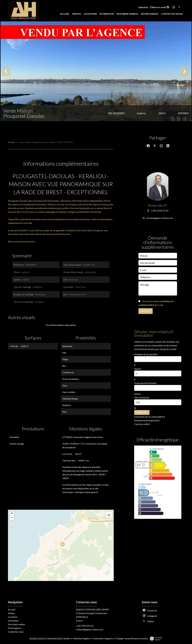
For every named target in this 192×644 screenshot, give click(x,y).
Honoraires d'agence (103, 638)
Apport (138, 369)
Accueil (11, 142)
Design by (155, 639)
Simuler (142, 412)
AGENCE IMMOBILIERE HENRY (92, 609)
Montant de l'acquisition (146, 354)
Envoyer (145, 311)
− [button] (12, 518)
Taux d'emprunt (142, 397)
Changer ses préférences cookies (132, 638)
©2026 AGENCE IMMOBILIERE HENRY (50, 639)
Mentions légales (82, 638)
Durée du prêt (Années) (145, 383)
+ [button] (12, 514)
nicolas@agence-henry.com (160, 218)
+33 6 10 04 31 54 (160, 211)
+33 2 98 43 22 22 (85, 626)
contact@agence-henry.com (90, 629)
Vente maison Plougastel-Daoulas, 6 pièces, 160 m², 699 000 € (46, 142)
